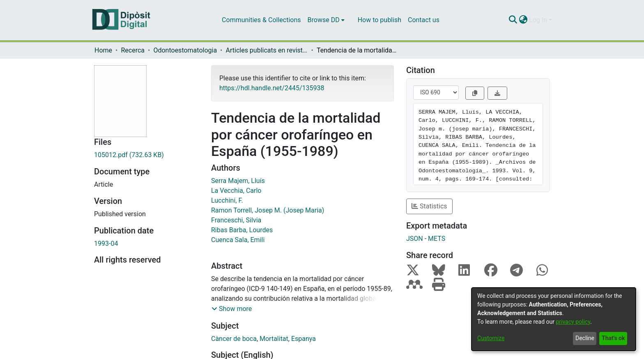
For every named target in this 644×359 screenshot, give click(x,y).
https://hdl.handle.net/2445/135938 (272, 88)
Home (103, 50)
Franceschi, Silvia (236, 220)
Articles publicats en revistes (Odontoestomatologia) (267, 50)
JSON (415, 239)
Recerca (133, 50)
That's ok (613, 338)
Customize (491, 338)
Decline (585, 338)
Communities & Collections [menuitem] (261, 20)
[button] (232, 309)
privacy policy (573, 322)
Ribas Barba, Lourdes (242, 230)
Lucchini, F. (227, 200)
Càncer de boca (234, 339)
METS (437, 239)
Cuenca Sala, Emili (238, 240)
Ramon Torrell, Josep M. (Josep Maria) (268, 210)
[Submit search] (513, 20)
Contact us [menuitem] (424, 20)
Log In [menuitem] (538, 20)
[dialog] (554, 319)
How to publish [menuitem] (379, 20)
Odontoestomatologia (185, 50)
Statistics (429, 206)
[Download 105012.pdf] (146, 155)
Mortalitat (274, 339)
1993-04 (106, 244)
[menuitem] (326, 20)
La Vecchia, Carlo (236, 191)
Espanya (304, 339)
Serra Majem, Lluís (238, 181)
